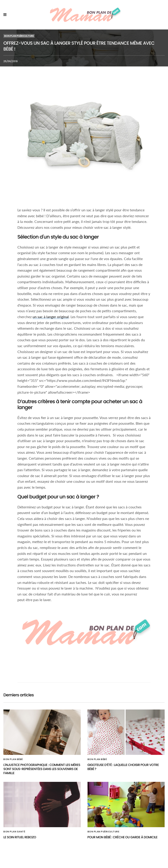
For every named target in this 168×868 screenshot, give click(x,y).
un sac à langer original (51, 317)
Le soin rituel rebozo (20, 837)
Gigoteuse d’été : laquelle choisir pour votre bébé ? (123, 767)
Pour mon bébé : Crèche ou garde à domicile (123, 837)
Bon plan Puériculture (19, 36)
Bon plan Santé (14, 832)
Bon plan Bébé (13, 759)
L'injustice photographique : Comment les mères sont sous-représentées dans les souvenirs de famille (42, 769)
